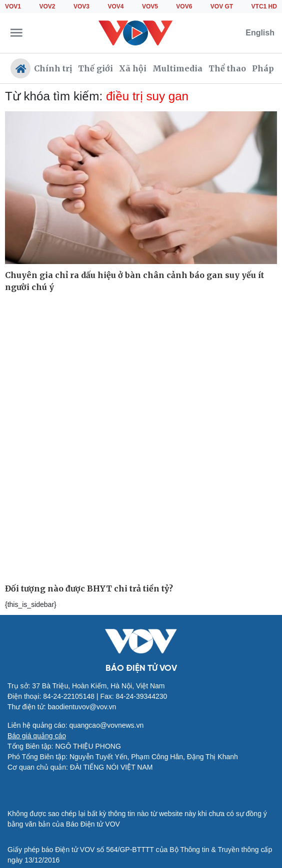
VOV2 (47, 6)
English (260, 33)
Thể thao (227, 68)
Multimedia (177, 68)
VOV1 (13, 6)
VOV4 (115, 6)
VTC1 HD (264, 6)
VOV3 (81, 6)
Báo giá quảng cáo (37, 736)
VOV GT (222, 6)
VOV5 (150, 6)
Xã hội (133, 68)
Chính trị (53, 68)
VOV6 (184, 6)
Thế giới (95, 68)
